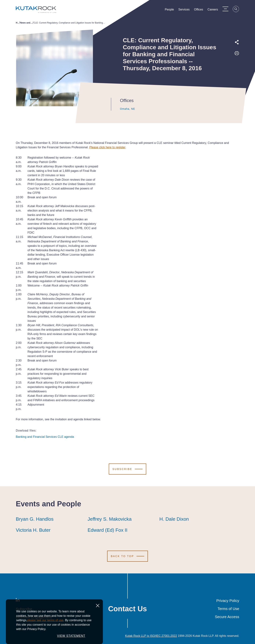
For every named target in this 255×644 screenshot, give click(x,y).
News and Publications (26, 23)
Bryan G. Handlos (35, 519)
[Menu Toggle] (227, 9)
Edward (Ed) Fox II (108, 530)
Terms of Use (228, 609)
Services (186, 10)
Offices (201, 10)
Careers (215, 10)
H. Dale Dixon (174, 519)
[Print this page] (237, 54)
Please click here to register (107, 147)
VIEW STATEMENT (71, 636)
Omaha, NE (124, 109)
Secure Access (227, 617)
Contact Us (127, 609)
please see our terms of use (45, 620)
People (171, 10)
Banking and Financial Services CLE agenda (45, 437)
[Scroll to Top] (127, 556)
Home (17, 23)
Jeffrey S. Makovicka (110, 519)
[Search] (238, 10)
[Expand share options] (237, 42)
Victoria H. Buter (33, 530)
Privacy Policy (228, 601)
